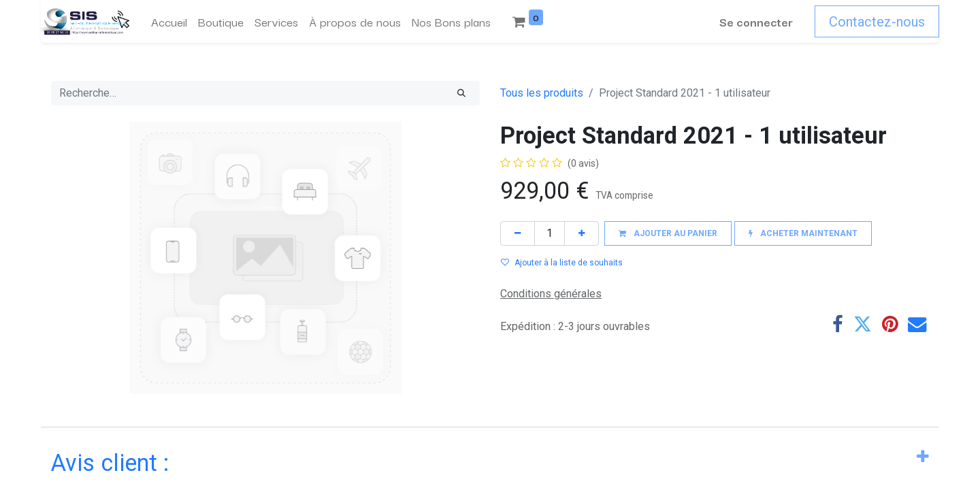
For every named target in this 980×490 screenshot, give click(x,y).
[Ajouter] (582, 233)
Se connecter (756, 21)
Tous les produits (542, 93)
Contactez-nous (877, 22)
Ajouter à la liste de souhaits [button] (562, 263)
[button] (668, 233)
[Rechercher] (461, 93)
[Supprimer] (518, 233)
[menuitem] (169, 22)
